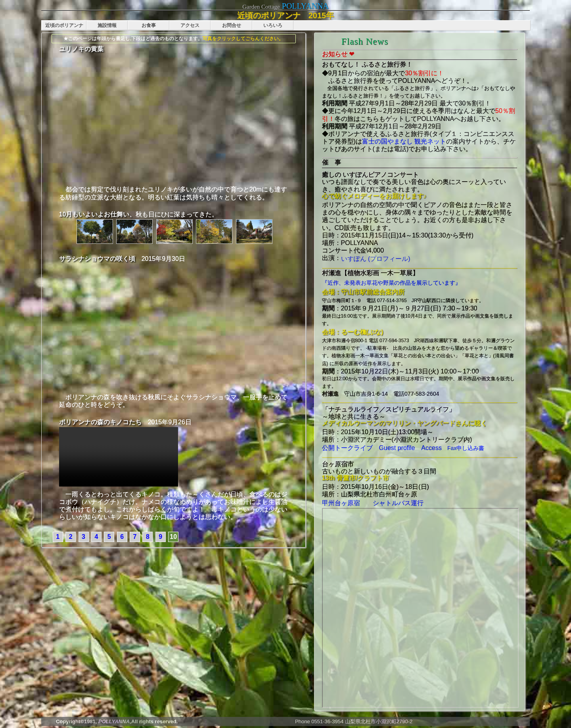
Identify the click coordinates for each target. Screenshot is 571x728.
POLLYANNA (305, 6)
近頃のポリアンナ (64, 25)
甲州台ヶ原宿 (341, 503)
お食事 (149, 25)
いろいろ (273, 25)
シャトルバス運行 (392, 503)
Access (428, 448)
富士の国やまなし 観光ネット (404, 141)
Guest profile (394, 448)
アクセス (190, 25)
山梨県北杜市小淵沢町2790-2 (379, 721)
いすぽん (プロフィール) (376, 259)
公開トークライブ (347, 448)
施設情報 (107, 25)
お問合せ (232, 25)
